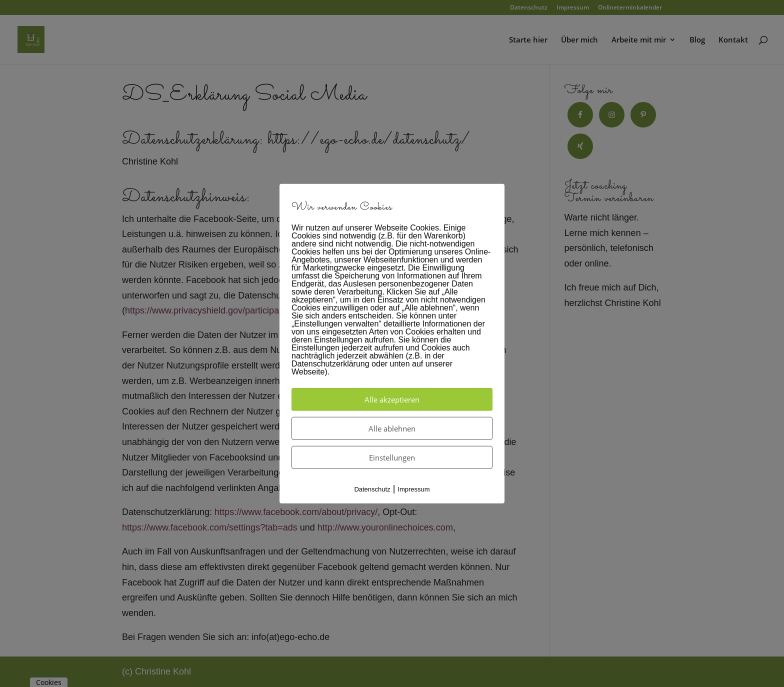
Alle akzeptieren (392, 399)
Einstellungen (392, 457)
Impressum (413, 489)
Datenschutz (372, 489)
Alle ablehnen (392, 428)
